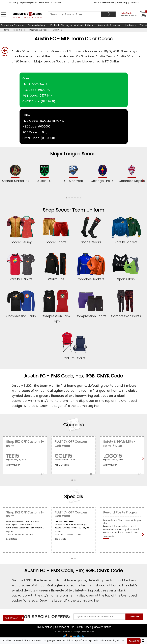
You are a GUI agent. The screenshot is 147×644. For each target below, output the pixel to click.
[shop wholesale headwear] (131, 25)
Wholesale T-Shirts (83, 25)
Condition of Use (65, 627)
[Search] (108, 14)
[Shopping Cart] (143, 14)
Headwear (130, 25)
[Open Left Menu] (4, 15)
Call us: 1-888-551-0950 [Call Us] (104, 3)
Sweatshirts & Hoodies (109, 25)
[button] (66, 198)
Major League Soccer (39, 30)
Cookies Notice (103, 627)
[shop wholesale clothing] (61, 25)
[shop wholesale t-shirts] (85, 25)
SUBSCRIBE (134, 617)
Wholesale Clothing (59, 25)
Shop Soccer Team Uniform (73, 210)
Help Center (44, 3)
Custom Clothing (36, 25)
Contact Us (56, 3)
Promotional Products (12, 25)
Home (6, 30)
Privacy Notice (44, 627)
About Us (12, 3)
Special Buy (122, 3)
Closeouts (134, 3)
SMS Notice (84, 627)
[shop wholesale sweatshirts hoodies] (110, 25)
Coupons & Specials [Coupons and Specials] (28, 3)
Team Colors (19, 30)
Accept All (134, 641)
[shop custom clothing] (38, 25)
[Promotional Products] (13, 25)
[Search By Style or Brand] (75, 14)
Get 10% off (12, 618)
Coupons (73, 425)
